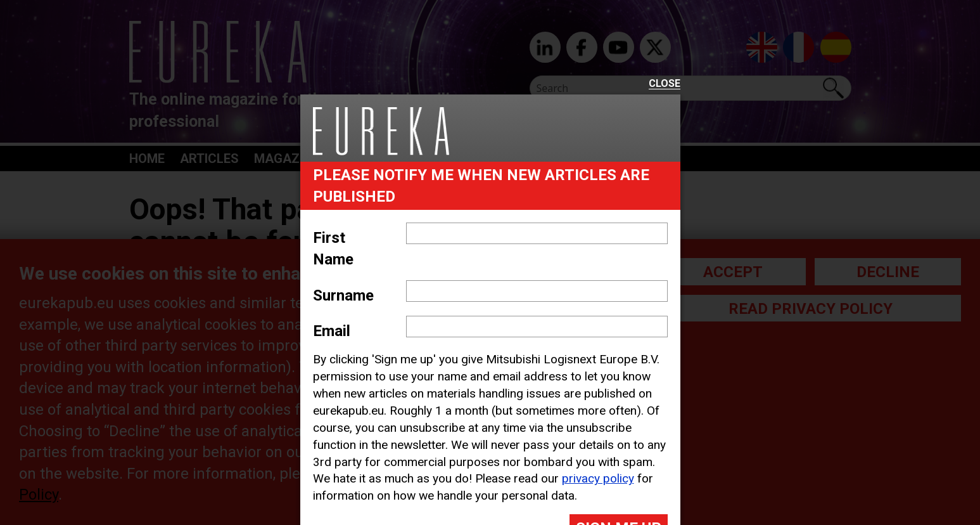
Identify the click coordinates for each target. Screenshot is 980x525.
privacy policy (598, 478)
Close (665, 84)
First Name (333, 249)
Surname (343, 295)
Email (332, 331)
